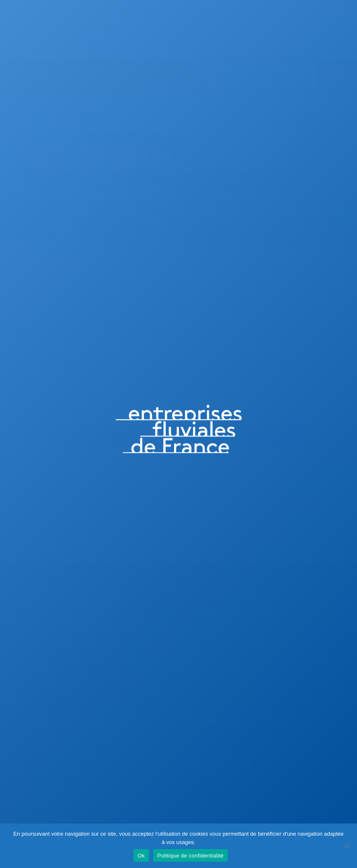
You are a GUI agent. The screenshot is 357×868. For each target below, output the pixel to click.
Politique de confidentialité (190, 856)
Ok (141, 856)
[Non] (347, 846)
